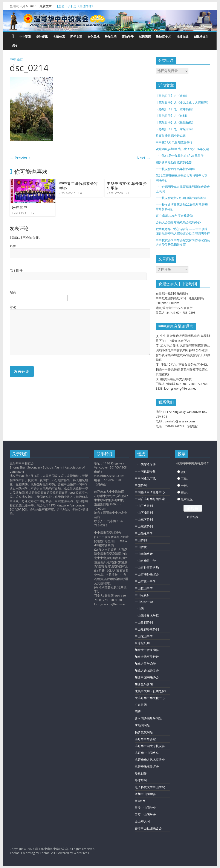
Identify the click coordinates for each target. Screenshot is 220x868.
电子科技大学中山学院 (150, 787)
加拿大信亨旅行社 (147, 657)
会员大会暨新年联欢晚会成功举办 (178, 222)
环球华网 (141, 780)
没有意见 (187, 499)
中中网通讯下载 (145, 478)
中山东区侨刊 (144, 519)
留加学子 (128, 37)
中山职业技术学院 (147, 616)
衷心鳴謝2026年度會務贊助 (174, 216)
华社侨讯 (42, 37)
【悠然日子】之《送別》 (172, 116)
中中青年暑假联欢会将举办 (79, 186)
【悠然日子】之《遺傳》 (172, 96)
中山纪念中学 (144, 602)
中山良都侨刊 (144, 622)
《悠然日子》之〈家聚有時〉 (175, 129)
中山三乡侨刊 (144, 506)
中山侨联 (141, 547)
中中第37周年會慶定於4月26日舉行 (180, 156)
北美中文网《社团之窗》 (151, 691)
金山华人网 (142, 821)
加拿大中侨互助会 (147, 650)
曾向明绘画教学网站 (148, 718)
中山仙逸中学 (144, 533)
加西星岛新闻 (144, 684)
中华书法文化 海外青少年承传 (127, 186)
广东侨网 (141, 705)
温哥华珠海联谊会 (147, 766)
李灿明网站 (142, 725)
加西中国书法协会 (147, 677)
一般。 (185, 486)
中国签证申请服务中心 (150, 492)
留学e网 (140, 801)
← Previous (20, 158)
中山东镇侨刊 (144, 526)
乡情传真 (59, 37)
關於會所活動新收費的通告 (174, 162)
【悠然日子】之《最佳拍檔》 (75, 6)
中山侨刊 (141, 540)
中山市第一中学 (145, 581)
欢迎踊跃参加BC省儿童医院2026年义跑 (182, 149)
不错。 (185, 479)
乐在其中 (20, 207)
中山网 (139, 609)
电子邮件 (16, 270)
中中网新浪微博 (145, 465)
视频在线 (182, 37)
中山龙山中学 (144, 636)
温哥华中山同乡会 (147, 753)
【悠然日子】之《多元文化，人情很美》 (183, 102)
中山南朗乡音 (144, 554)
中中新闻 (25, 37)
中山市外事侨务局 (147, 567)
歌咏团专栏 (164, 37)
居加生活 (111, 37)
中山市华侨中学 (145, 561)
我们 (15, 46)
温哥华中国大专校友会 (150, 746)
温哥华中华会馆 (145, 739)
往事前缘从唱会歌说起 (171, 136)
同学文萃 (76, 37)
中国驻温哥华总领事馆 (150, 499)
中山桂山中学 (144, 588)
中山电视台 (142, 595)
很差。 (185, 492)
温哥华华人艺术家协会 (150, 760)
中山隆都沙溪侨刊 (147, 629)
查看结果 (193, 517)
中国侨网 (141, 485)
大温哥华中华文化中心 (150, 698)
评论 (13, 307)
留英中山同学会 (145, 815)
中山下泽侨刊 (144, 513)
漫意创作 (141, 773)
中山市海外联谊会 (147, 574)
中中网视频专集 (145, 471)
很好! (184, 472)
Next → (144, 158)
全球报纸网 (142, 643)
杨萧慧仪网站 (144, 732)
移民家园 (145, 37)
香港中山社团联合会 (148, 828)
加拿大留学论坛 (145, 664)
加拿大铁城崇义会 (147, 670)
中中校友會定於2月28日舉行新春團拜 (181, 198)
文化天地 (93, 37)
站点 (13, 292)
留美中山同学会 (145, 808)
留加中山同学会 (145, 794)
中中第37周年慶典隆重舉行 (174, 142)
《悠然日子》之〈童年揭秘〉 (175, 109)
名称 (13, 246)
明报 (138, 712)
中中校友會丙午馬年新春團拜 (175, 169)
